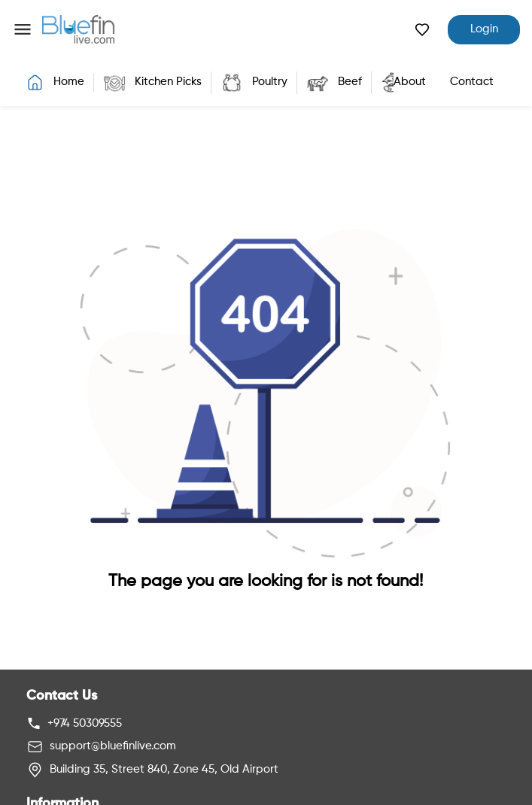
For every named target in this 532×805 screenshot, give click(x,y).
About (410, 82)
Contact (472, 82)
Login (484, 29)
